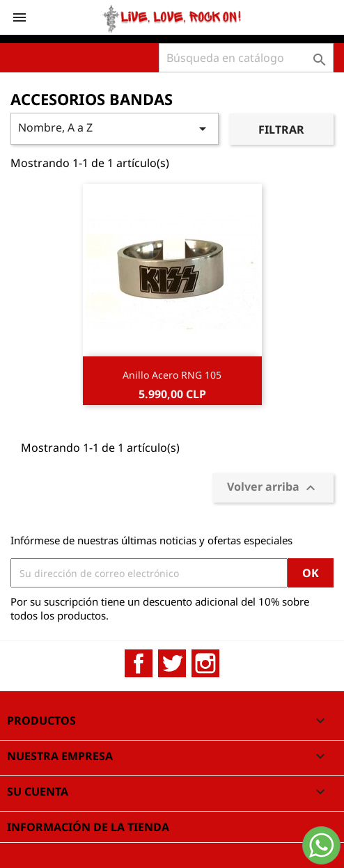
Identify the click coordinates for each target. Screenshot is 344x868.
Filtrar (281, 129)
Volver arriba (273, 488)
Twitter (172, 663)
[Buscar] (246, 58)
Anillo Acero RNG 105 (172, 375)
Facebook (139, 663)
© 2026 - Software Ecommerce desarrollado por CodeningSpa (158, 850)
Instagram (205, 663)
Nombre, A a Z (115, 128)
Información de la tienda (88, 827)
